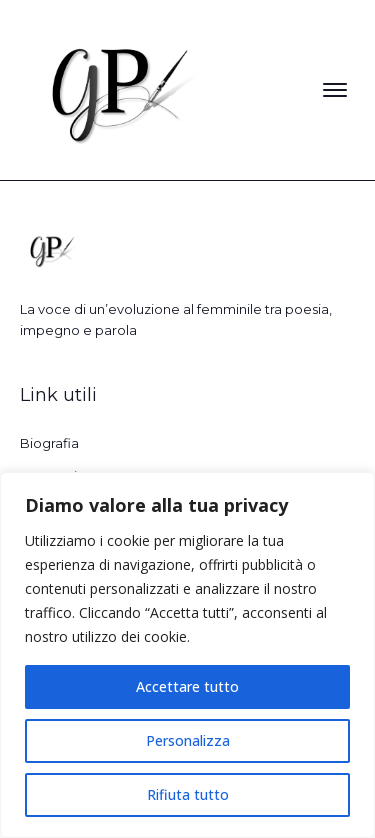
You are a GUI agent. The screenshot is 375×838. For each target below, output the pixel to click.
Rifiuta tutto (188, 794)
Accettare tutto (187, 686)
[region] (187, 655)
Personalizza (188, 740)
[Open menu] (335, 90)
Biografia (49, 443)
